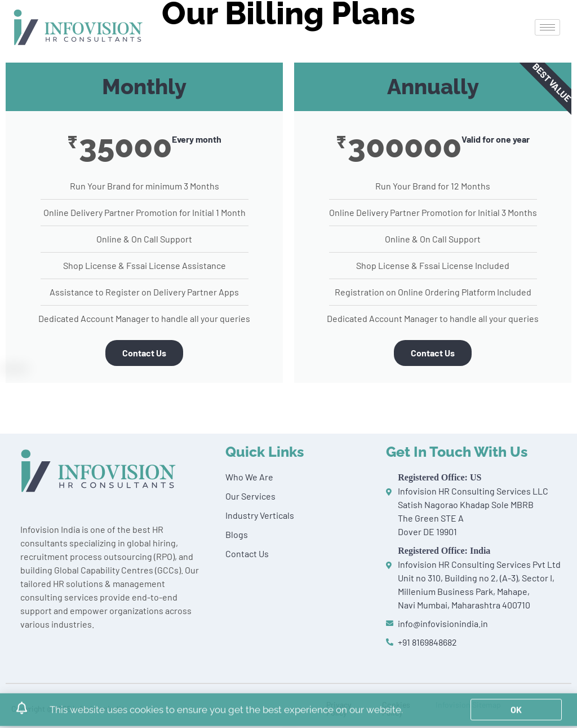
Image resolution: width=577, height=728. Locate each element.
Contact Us (144, 353)
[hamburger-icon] (547, 27)
